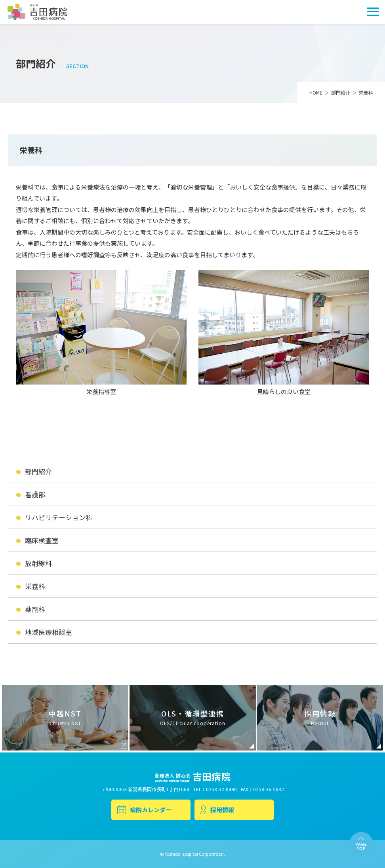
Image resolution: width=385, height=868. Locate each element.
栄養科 (35, 586)
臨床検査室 (42, 540)
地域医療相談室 (49, 632)
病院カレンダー (144, 810)
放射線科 (38, 563)
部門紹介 (38, 471)
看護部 (35, 494)
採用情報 (217, 810)
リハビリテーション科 (59, 517)
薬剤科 (35, 609)
